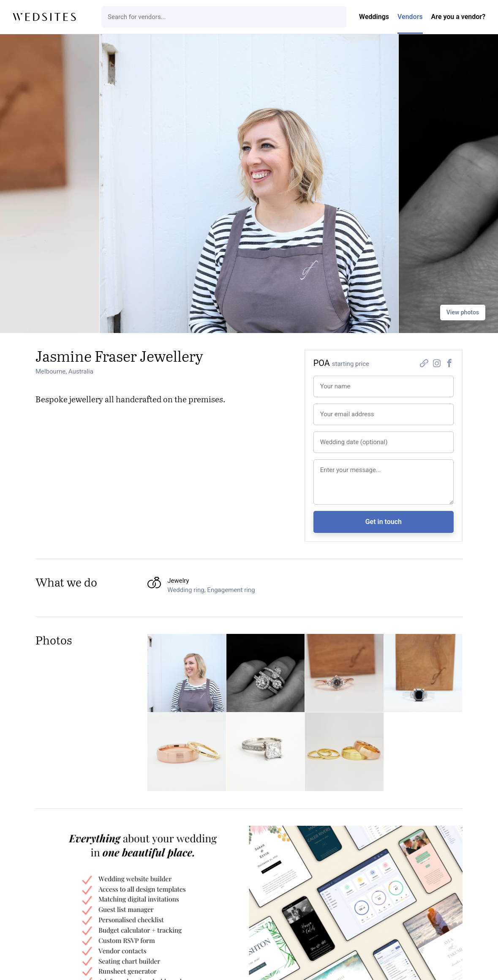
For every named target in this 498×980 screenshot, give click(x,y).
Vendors (410, 17)
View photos (463, 312)
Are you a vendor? (458, 17)
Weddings (374, 17)
